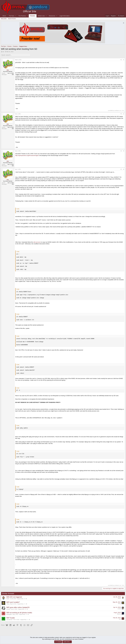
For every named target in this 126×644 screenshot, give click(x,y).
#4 (124, 169)
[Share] (121, 59)
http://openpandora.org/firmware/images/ (27, 155)
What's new (41, 16)
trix (3, 52)
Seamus (119, 614)
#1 (124, 59)
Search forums (12, 19)
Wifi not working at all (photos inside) (19, 612)
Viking (8, 604)
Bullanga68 (9, 614)
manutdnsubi (9, 619)
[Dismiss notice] (123, 23)
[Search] (121, 16)
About (4, 16)
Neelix (8, 598)
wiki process (37, 242)
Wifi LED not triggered (14, 597)
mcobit (119, 608)
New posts (4, 19)
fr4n (120, 619)
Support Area (20, 598)
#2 (124, 114)
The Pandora (22, 16)
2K (26, 604)
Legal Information (65, 16)
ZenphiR (8, 609)
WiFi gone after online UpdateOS (18, 607)
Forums (33, 16)
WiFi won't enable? (13, 602)
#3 (124, 151)
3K (26, 598)
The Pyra (12, 16)
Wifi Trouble (11, 618)
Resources (52, 16)
